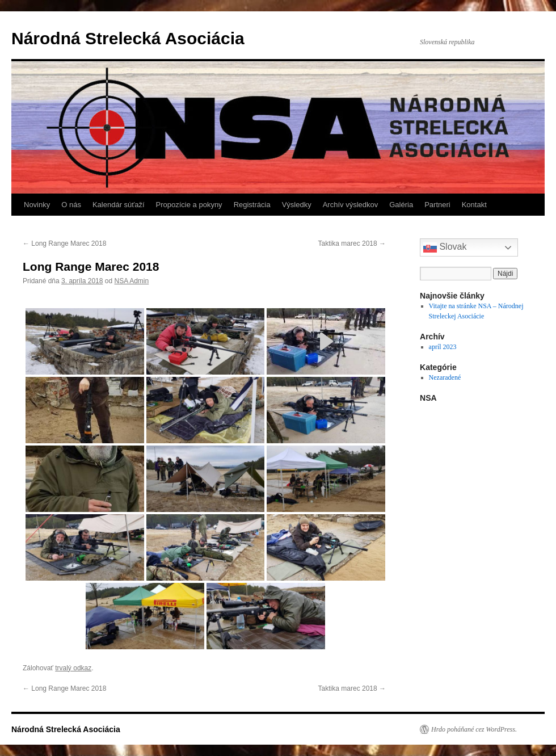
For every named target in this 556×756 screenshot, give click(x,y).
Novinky (37, 205)
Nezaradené (445, 377)
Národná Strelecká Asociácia (128, 38)
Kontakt (474, 205)
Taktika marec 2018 (352, 243)
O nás (71, 205)
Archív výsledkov (351, 205)
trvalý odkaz (73, 668)
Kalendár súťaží (119, 205)
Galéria (401, 205)
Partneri (437, 205)
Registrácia (252, 205)
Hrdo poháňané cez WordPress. (474, 729)
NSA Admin (132, 281)
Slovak (445, 247)
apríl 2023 (443, 347)
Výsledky (297, 205)
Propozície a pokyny (189, 205)
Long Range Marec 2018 (64, 243)
